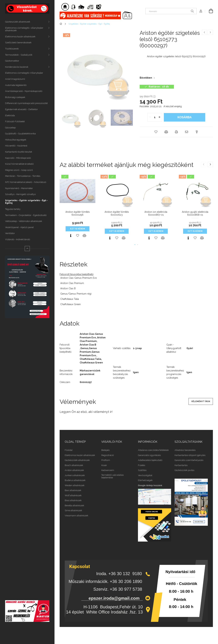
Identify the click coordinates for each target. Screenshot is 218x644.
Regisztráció (108, 455)
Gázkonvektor (12, 61)
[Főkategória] (61, 24)
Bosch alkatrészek (74, 465)
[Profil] (201, 11)
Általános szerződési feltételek (153, 450)
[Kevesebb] (27, 249)
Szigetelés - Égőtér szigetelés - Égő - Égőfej (26, 202)
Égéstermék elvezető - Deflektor (21, 109)
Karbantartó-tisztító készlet (19, 152)
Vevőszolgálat (145, 475)
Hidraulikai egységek (16, 140)
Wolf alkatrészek (73, 495)
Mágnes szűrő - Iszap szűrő (19, 170)
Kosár (104, 465)
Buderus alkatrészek (75, 480)
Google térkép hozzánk (150, 485)
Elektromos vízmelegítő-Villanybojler (24, 73)
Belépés (105, 450)
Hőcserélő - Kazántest (16, 146)
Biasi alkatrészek (73, 500)
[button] (156, 132)
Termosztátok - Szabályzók (19, 55)
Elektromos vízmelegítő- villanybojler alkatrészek (24, 29)
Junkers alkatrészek (75, 475)
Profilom (106, 460)
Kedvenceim (108, 470)
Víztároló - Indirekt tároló (18, 239)
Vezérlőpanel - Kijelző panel (19, 227)
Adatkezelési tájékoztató (150, 460)
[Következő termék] (210, 32)
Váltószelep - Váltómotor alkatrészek (24, 221)
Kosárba (185, 117)
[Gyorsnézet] (71, 236)
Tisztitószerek (12, 49)
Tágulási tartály (13, 209)
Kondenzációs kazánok (17, 67)
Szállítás (142, 470)
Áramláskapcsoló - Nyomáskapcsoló (24, 91)
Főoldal (69, 450)
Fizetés (142, 465)
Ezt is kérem (78, 229)
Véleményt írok (201, 401)
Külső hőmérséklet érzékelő (19, 164)
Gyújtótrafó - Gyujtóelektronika (20, 134)
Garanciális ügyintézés (149, 455)
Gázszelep (10, 128)
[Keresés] (171, 11)
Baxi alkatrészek (73, 490)
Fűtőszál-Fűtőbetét (15, 121)
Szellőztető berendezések (18, 43)
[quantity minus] (150, 117)
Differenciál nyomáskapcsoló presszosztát (26, 103)
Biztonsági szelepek (15, 97)
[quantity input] (155, 117)
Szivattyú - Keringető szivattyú (20, 194)
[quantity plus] (159, 117)
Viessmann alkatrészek (76, 516)
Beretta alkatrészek (74, 506)
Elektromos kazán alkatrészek (20, 37)
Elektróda (10, 115)
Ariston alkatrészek (74, 470)
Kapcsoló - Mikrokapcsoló (18, 158)
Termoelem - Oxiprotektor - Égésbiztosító (26, 215)
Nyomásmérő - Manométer (19, 188)
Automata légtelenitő (16, 85)
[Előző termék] (204, 32)
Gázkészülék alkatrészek (18, 22)
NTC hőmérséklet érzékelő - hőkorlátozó (26, 182)
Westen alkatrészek (75, 485)
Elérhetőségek (145, 480)
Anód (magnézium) (15, 79)
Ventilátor (10, 233)
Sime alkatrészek (73, 510)
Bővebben (146, 78)
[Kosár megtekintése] (209, 11)
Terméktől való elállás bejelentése (112, 476)
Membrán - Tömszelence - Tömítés (23, 176)
